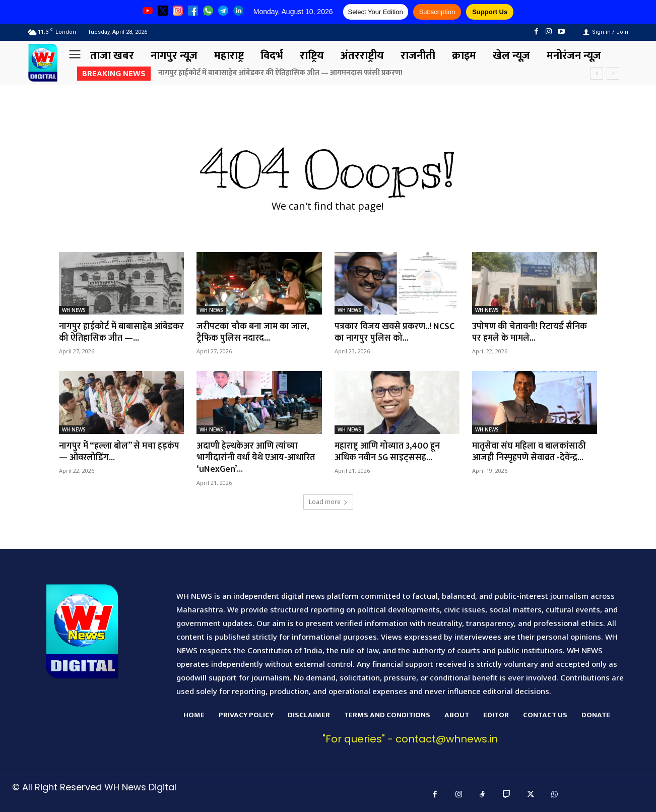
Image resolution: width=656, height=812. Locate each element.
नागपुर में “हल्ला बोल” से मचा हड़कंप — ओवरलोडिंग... (120, 452)
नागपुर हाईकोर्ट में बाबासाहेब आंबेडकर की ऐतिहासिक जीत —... (115, 332)
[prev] (597, 73)
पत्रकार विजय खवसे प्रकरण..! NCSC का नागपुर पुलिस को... (395, 332)
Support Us (490, 12)
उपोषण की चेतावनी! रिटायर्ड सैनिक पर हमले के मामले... (530, 332)
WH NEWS (74, 310)
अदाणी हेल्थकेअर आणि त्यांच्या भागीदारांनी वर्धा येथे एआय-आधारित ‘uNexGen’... (256, 458)
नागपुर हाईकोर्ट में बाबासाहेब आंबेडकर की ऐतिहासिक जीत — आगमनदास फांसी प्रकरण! (281, 73)
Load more (328, 502)
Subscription (437, 12)
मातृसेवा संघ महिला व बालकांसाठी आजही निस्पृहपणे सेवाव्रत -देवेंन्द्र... (530, 452)
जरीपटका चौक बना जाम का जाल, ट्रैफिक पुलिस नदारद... (253, 332)
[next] (613, 73)
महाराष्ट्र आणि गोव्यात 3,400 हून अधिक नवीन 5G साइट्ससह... (388, 452)
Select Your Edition (376, 12)
